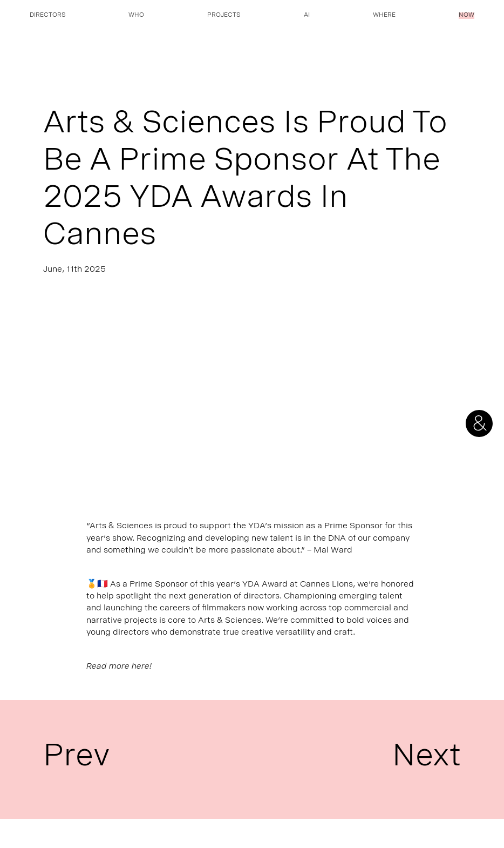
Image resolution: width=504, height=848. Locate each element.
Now (466, 16)
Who (136, 16)
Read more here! (119, 667)
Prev (77, 759)
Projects (224, 16)
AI (307, 16)
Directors (47, 16)
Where (384, 16)
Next (427, 759)
